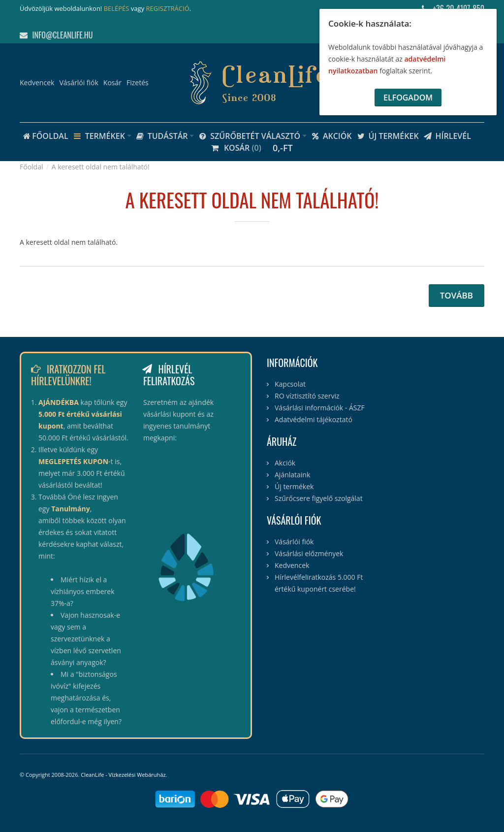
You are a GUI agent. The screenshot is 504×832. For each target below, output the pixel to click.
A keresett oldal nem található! (101, 167)
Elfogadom (408, 98)
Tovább (457, 295)
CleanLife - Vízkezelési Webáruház (123, 775)
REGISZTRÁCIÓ (168, 8)
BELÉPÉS (117, 8)
